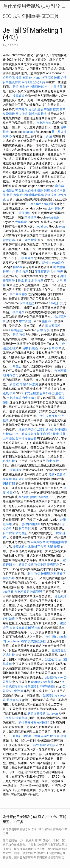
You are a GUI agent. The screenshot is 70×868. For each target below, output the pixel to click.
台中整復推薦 (12, 82)
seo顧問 (47, 204)
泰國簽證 (17, 330)
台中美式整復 (18, 294)
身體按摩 (34, 114)
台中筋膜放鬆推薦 (27, 434)
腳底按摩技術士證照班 (33, 429)
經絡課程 (51, 677)
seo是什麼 (56, 303)
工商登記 (15, 366)
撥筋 (51, 474)
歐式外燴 (21, 109)
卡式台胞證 (27, 303)
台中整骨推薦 (50, 109)
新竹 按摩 (22, 272)
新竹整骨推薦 (27, 722)
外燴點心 (58, 263)
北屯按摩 (37, 281)
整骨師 (46, 321)
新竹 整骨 (19, 335)
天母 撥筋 (25, 213)
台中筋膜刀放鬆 (23, 565)
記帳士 (47, 263)
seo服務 (36, 204)
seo (60, 677)
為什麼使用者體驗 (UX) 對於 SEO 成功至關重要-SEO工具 (31, 11)
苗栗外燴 (47, 736)
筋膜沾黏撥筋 (36, 713)
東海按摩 (30, 217)
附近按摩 (51, 195)
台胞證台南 (44, 123)
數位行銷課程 (39, 497)
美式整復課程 (37, 641)
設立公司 (58, 393)
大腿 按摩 (53, 547)
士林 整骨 (54, 208)
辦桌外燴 (18, 312)
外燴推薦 (53, 217)
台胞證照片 (50, 695)
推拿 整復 (24, 281)
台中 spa (35, 78)
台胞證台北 (59, 650)
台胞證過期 (22, 592)
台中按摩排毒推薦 (32, 195)
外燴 (49, 136)
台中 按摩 (55, 348)
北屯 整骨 (34, 574)
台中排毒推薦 (54, 87)
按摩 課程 (43, 190)
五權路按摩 (38, 542)
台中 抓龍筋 (30, 348)
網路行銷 (9, 484)
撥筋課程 (15, 470)
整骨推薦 (40, 565)
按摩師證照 (48, 574)
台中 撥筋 (43, 330)
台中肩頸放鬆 (35, 87)
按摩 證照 (60, 78)
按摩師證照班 (31, 524)
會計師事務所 (58, 429)
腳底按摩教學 (18, 628)
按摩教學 (18, 96)
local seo (29, 132)
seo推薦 (27, 82)
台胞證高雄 (14, 398)
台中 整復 (57, 272)
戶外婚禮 (9, 619)
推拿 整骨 (60, 736)
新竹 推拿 (19, 87)
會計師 (18, 691)
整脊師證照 (30, 384)
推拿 (44, 114)
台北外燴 (34, 109)
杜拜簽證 (47, 78)
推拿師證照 (32, 686)
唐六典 (60, 186)
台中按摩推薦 (48, 416)
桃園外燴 (27, 258)
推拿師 (17, 267)
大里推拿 (21, 222)
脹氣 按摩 (9, 393)
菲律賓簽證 (42, 272)
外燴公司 (13, 375)
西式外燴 (9, 655)
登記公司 (18, 479)
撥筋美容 (21, 718)
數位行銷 (21, 114)
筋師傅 (61, 574)
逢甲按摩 (31, 240)
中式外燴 (25, 321)
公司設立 (52, 745)
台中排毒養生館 (26, 438)
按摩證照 (36, 592)
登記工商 (39, 82)
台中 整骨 (52, 461)
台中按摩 (9, 533)
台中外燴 (46, 393)
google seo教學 (17, 641)
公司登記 (9, 78)
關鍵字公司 (39, 547)
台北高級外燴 (27, 190)
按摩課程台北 (22, 547)
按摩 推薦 (22, 78)
